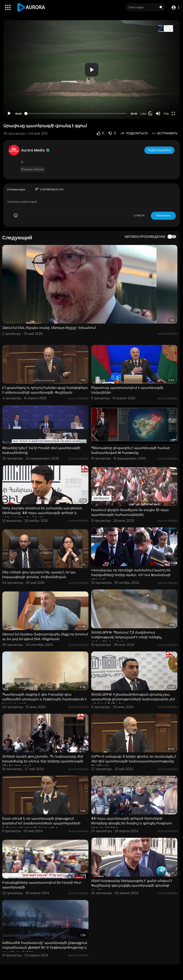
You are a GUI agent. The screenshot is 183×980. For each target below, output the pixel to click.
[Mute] (158, 113)
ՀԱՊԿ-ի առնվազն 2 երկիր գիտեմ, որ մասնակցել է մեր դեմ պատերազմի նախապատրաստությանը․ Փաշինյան (134, 761)
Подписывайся (160, 150)
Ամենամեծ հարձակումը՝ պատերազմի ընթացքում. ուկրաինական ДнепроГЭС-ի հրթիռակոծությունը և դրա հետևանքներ (45, 947)
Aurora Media (36, 150)
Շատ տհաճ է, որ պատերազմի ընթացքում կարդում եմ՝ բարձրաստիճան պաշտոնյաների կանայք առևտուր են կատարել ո (41, 823)
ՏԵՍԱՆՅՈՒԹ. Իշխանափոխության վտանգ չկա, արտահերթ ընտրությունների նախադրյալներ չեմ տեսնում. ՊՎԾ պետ (133, 699)
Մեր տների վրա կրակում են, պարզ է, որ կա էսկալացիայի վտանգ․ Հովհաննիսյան (39, 574)
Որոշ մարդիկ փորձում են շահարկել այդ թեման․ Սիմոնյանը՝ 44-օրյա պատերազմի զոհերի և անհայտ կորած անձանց (43, 513)
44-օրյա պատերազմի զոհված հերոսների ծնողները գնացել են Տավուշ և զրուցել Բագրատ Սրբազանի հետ (132, 823)
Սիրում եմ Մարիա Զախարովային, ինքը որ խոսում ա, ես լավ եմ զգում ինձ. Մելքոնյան (45, 637)
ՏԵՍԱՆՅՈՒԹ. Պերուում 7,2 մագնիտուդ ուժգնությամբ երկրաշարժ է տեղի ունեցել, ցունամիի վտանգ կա (127, 637)
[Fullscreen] (173, 113)
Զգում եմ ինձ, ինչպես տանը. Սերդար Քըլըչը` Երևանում (49, 328)
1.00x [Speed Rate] (143, 114)
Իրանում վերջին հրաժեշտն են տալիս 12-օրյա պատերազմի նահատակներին (130, 512)
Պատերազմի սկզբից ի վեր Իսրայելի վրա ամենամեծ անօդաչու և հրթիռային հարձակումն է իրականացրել (44, 699)
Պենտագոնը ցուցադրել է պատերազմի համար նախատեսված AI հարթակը (131, 450)
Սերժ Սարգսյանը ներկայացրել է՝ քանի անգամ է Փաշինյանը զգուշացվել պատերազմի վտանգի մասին (132, 885)
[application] (91, 70)
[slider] (76, 113)
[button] (175, 8)
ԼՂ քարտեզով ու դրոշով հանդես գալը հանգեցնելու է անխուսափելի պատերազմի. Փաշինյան (45, 390)
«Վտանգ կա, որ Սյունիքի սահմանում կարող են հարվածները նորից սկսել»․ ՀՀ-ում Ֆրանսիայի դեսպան (131, 575)
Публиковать (163, 216)
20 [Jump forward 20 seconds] (150, 114)
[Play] (9, 113)
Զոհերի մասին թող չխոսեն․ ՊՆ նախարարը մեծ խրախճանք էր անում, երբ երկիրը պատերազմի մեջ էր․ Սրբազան (43, 761)
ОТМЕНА (139, 216)
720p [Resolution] (166, 114)
